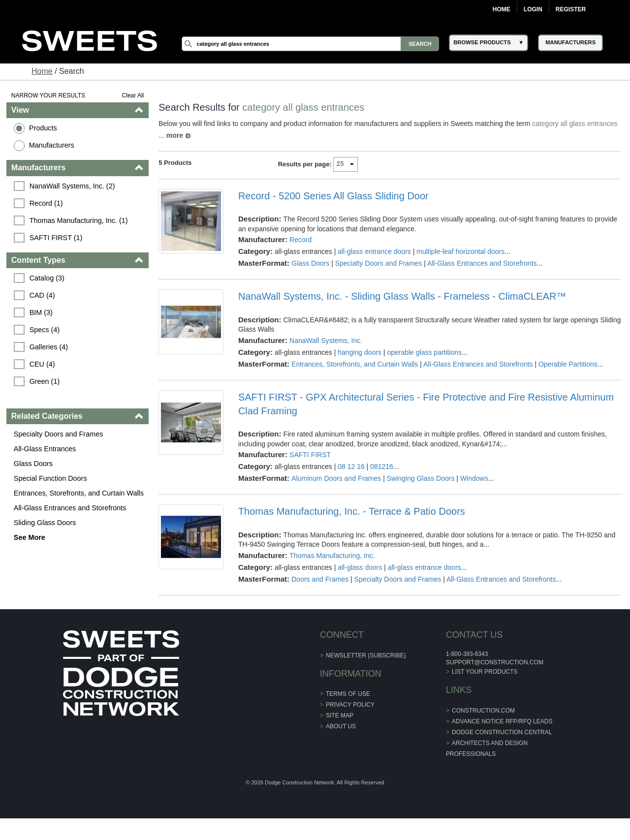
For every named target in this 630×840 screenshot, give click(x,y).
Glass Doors (33, 464)
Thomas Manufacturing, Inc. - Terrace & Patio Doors (352, 511)
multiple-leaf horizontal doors (460, 251)
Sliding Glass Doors (45, 523)
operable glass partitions (424, 352)
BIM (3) (41, 312)
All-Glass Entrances (45, 449)
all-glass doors (360, 567)
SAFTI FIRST (310, 455)
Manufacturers (52, 145)
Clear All (133, 95)
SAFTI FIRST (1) (56, 238)
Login (533, 9)
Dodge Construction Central (502, 732)
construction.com (483, 711)
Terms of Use (348, 694)
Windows (474, 478)
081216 (382, 467)
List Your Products (485, 672)
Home (502, 9)
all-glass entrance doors (374, 251)
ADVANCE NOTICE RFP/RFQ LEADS (502, 721)
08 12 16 (351, 467)
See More (30, 537)
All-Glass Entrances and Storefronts (70, 508)
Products (43, 128)
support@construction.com (495, 662)
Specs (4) (45, 330)
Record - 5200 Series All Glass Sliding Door (333, 196)
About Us (341, 726)
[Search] (311, 44)
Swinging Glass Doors (421, 478)
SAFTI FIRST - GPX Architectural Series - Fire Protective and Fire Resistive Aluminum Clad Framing (426, 404)
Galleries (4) (49, 347)
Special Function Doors (50, 478)
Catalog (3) (47, 278)
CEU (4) (42, 364)
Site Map (340, 716)
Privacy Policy (350, 705)
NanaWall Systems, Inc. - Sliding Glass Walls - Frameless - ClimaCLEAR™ (402, 296)
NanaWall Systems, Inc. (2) (72, 186)
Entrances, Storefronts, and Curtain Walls (79, 493)
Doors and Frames (320, 579)
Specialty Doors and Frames (59, 434)
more (175, 135)
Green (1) (45, 381)
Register (571, 9)
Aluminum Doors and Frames (336, 478)
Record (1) (46, 203)
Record (300, 240)
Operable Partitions (568, 364)
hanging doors (360, 352)
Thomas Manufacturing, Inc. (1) (79, 220)
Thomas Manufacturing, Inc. (332, 556)
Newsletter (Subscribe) (366, 655)
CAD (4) (42, 295)
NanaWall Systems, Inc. (326, 341)
